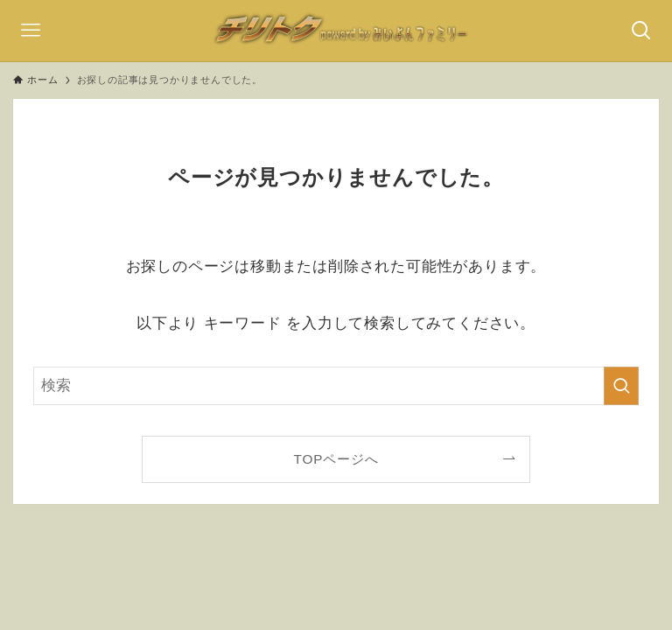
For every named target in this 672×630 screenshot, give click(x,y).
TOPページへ (336, 459)
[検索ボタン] (641, 31)
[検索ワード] (336, 386)
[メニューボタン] (31, 31)
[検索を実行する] (621, 386)
